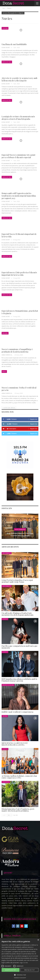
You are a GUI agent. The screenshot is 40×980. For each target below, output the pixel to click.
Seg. (10, 815)
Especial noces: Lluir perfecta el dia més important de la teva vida (19, 274)
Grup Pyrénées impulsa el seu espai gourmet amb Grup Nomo (20, 534)
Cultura (5, 716)
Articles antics (9, 408)
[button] (20, 975)
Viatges (5, 28)
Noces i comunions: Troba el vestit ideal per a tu (19, 389)
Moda (4, 371)
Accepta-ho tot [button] (11, 970)
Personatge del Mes (8, 685)
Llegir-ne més (24, 963)
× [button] (38, 940)
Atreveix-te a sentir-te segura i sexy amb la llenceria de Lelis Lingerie (19, 79)
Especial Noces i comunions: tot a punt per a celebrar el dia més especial (18, 156)
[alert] (20, 959)
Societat (5, 619)
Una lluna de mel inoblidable (14, 44)
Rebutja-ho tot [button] (30, 970)
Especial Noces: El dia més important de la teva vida (19, 235)
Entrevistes (6, 782)
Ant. (4, 815)
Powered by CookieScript (20, 978)
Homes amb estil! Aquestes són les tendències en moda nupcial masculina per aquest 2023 (19, 196)
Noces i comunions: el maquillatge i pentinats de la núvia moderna (17, 350)
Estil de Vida (7, 62)
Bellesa (5, 333)
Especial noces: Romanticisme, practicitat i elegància (20, 312)
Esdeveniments (20, 529)
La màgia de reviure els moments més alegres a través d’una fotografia (18, 118)
